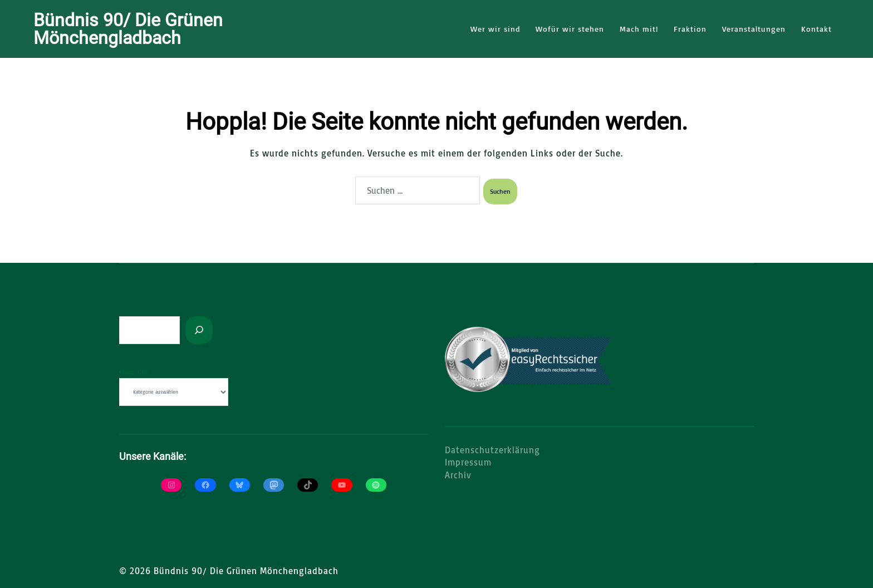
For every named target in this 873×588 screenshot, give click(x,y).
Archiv (458, 474)
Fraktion (690, 29)
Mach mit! (639, 29)
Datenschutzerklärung (492, 449)
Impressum (468, 462)
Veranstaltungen (754, 29)
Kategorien (134, 371)
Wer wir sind (495, 29)
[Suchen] (199, 330)
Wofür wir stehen (570, 29)
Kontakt (816, 29)
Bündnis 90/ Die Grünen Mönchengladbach (128, 29)
